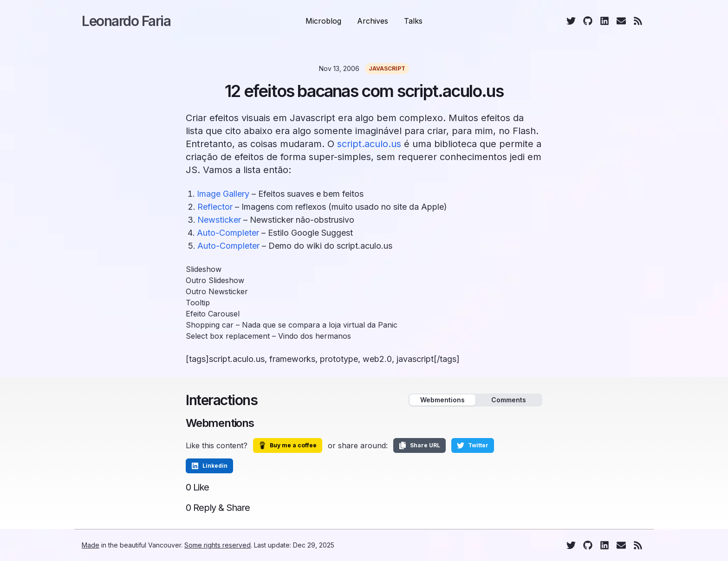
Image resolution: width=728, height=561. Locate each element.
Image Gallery (223, 194)
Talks (413, 21)
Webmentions (442, 400)
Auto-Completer (228, 233)
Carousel (224, 314)
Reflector (215, 207)
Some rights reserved (218, 545)
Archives (373, 21)
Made (91, 545)
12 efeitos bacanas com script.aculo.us (364, 91)
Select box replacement (228, 336)
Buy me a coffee (288, 445)
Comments (509, 400)
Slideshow (204, 269)
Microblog (323, 21)
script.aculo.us (369, 144)
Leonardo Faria (126, 21)
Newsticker (219, 220)
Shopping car (210, 325)
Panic (388, 325)
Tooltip (198, 303)
